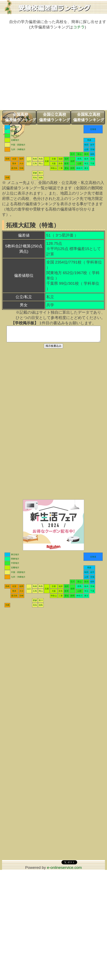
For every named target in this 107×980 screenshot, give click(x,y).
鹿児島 (14, 168)
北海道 (93, 129)
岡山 (41, 163)
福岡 (21, 159)
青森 (89, 140)
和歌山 (54, 168)
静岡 (72, 168)
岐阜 (67, 163)
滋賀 (61, 159)
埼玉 (86, 163)
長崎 (7, 159)
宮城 (92, 149)
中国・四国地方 (18, 145)
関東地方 (15, 131)
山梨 (79, 163)
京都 (54, 159)
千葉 (92, 163)
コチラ (79, 27)
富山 (79, 154)
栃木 (86, 159)
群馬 (79, 159)
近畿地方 (15, 140)
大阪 (54, 163)
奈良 (61, 163)
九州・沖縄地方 (18, 149)
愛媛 (35, 173)
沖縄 (7, 178)
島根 (35, 159)
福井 (67, 159)
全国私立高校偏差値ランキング (89, 117)
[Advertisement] (38, 72)
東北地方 (15, 127)
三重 (61, 168)
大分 (21, 163)
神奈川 (79, 168)
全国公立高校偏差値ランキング (55, 117)
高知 (35, 178)
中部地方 (15, 136)
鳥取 (41, 159)
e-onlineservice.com (64, 871)
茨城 (92, 159)
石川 (72, 154)
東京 (86, 168)
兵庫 (47, 161)
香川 (41, 173)
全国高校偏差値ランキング (20, 117)
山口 (29, 161)
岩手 (92, 145)
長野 (72, 161)
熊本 (14, 163)
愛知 (67, 168)
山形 (86, 149)
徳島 (41, 178)
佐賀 (14, 159)
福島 (92, 154)
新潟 (86, 154)
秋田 (86, 145)
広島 (35, 163)
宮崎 (21, 168)
